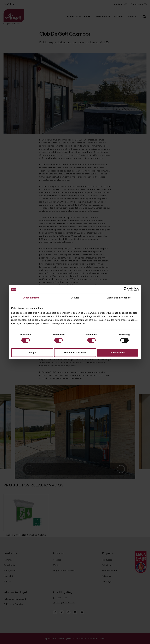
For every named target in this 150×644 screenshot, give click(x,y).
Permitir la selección (75, 352)
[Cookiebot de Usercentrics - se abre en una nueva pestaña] (126, 289)
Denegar (32, 352)
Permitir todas (118, 352)
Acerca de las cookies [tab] (119, 298)
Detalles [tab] (75, 298)
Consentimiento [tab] (31, 298)
